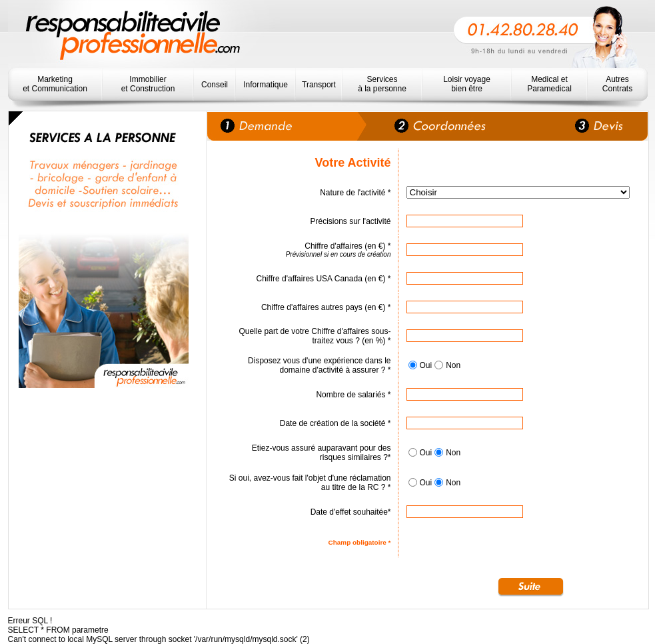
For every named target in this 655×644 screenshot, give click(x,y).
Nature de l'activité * (355, 193)
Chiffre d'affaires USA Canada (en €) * (324, 279)
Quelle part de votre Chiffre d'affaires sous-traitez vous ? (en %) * (315, 336)
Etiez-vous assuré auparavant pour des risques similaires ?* (322, 453)
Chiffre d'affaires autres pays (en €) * (326, 307)
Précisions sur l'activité (351, 221)
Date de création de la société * (335, 423)
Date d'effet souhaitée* (351, 512)
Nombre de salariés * (353, 395)
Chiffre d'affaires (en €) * (347, 246)
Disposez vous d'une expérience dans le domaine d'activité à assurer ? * (319, 365)
